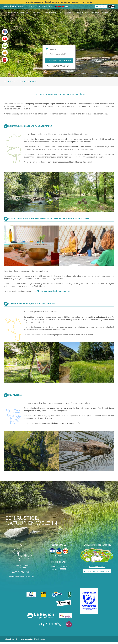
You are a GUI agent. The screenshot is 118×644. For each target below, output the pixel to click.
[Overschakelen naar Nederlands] (67, 7)
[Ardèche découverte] (65, 613)
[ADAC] (44, 592)
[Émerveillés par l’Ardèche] (69, 622)
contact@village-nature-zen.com (21, 576)
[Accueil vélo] (70, 592)
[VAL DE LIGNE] (50, 622)
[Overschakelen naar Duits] (63, 7)
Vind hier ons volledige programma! (55, 291)
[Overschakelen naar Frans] (56, 7)
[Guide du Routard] (64, 601)
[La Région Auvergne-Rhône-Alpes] (41, 613)
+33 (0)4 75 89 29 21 (59, 66)
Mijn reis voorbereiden (59, 61)
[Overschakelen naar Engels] (59, 7)
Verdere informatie (83, 2)
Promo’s (101, 6)
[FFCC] (31, 592)
